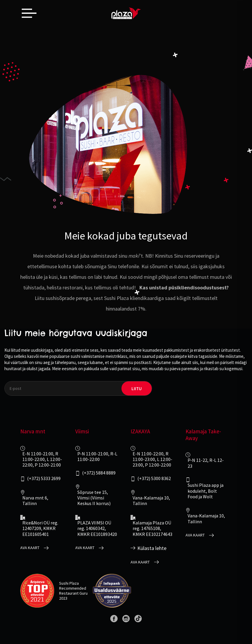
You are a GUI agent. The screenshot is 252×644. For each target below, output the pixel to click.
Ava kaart (30, 548)
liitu (137, 389)
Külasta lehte (152, 548)
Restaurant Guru (73, 593)
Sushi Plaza (69, 583)
